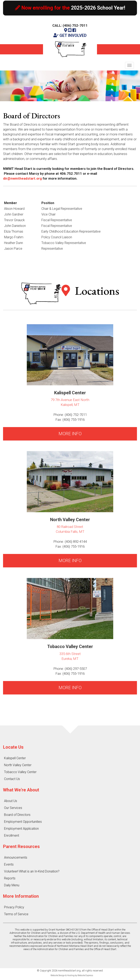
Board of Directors (17, 815)
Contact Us (12, 779)
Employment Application (21, 829)
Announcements (16, 857)
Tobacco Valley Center (20, 772)
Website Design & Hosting (62, 975)
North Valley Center (18, 765)
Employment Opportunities (23, 822)
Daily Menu (12, 885)
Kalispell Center (15, 758)
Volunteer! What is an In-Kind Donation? (32, 871)
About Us (11, 801)
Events (9, 864)
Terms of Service (16, 914)
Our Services (13, 808)
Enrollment (12, 836)
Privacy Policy (14, 907)
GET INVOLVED (70, 35)
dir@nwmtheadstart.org (22, 178)
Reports (10, 878)
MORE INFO (70, 434)
